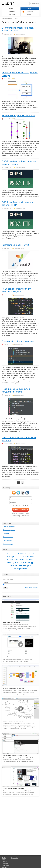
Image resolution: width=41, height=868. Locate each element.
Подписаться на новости (20, 510)
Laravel (17, 557)
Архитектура (29, 563)
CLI (16, 554)
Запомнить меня (9, 585)
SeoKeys (29, 560)
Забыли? (36, 587)
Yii (20, 563)
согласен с (21, 505)
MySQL (22, 557)
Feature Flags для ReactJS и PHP (18, 115)
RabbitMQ (10, 560)
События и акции (8, 544)
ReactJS (22, 560)
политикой (25, 505)
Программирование (20, 34)
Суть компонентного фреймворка (13, 788)
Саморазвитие (7, 540)
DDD (29, 554)
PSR (32, 557)
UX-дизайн (6, 533)
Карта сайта (14, 858)
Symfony (10, 563)
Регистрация (29, 587)
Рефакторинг (25, 565)
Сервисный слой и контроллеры (18, 341)
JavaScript (10, 557)
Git (33, 554)
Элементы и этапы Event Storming (14, 688)
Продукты (30, 11)
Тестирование (20, 568)
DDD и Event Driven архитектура (13, 721)
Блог (30, 9)
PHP (27, 557)
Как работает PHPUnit (10, 657)
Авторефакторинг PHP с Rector (13, 622)
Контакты (30, 14)
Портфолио (11, 14)
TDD (17, 563)
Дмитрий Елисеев (7, 19)
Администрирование (9, 530)
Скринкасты (11, 11)
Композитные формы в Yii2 (15, 245)
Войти (6, 588)
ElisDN (11, 9)
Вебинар (14, 565)
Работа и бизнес (8, 537)
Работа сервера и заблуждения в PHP (15, 756)
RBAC (16, 560)
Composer (22, 554)
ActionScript (10, 554)
